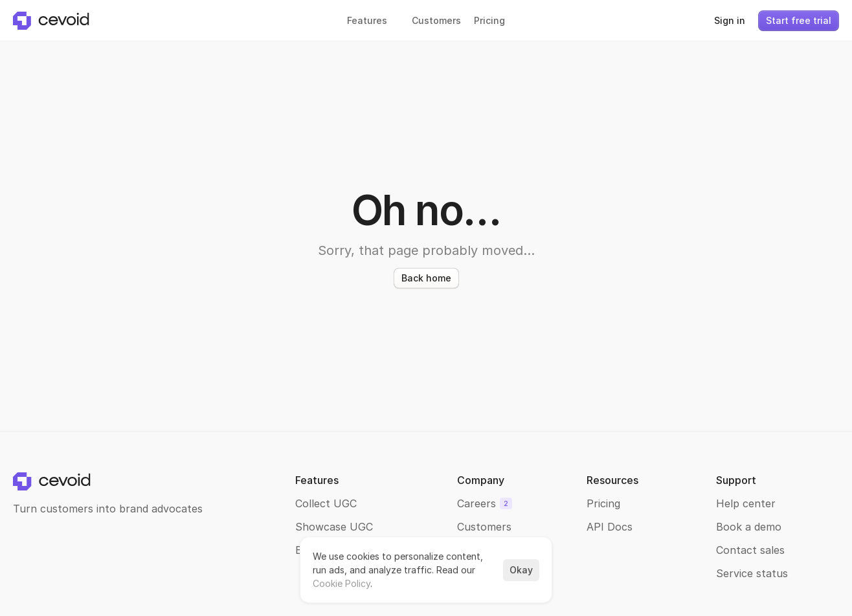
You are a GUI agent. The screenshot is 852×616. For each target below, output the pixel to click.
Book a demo (749, 527)
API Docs (610, 527)
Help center (746, 503)
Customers (484, 527)
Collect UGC (326, 503)
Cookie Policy (342, 583)
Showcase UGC (334, 527)
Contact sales (750, 550)
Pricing (603, 503)
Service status (752, 573)
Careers (476, 503)
